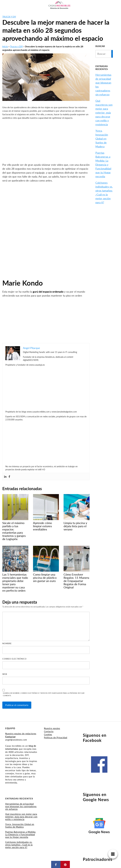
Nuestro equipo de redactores (21, 734)
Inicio (5, 46)
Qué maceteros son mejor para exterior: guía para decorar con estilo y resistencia (104, 113)
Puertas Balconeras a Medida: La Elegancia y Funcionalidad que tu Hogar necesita (103, 165)
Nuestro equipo (52, 728)
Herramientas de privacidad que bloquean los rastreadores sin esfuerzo (21, 806)
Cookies (48, 734)
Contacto (49, 731)
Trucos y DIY (9, 17)
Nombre (7, 643)
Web (5, 674)
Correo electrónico (14, 659)
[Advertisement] (46, 141)
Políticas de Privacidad (56, 738)
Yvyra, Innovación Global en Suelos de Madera (102, 139)
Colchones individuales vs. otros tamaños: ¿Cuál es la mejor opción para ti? (19, 845)
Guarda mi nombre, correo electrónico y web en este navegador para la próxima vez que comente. (44, 694)
